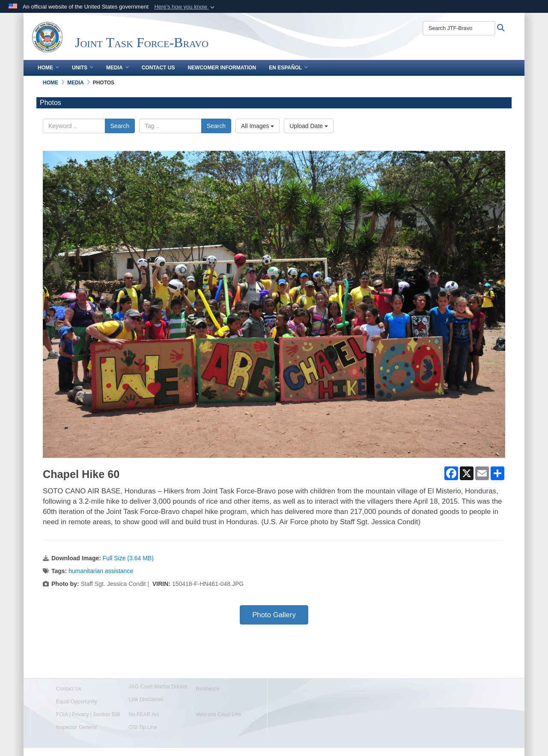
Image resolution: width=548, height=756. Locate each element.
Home (48, 68)
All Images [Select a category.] (258, 126)
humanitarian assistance (101, 571)
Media (118, 68)
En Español (288, 68)
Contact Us (158, 68)
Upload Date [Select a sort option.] (309, 126)
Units (83, 68)
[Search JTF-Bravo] (459, 28)
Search (120, 126)
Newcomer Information (222, 68)
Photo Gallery (274, 615)
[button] (185, 7)
